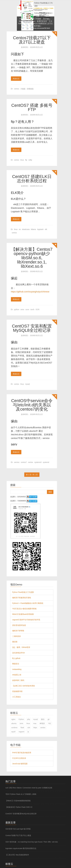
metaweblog (17, 669)
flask (22, 728)
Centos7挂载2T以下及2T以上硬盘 (32, 40)
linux (22, 160)
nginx (13, 719)
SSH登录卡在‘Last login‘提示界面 (18, 829)
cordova (14, 728)
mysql (27, 384)
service (17, 462)
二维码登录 (17, 636)
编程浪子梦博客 (18, 631)
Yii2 (49, 723)
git (48, 719)
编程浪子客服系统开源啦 (22, 598)
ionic (22, 723)
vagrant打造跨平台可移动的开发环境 (26, 620)
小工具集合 (17, 697)
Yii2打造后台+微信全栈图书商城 (24, 609)
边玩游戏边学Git (18, 653)
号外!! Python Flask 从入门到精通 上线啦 (21, 794)
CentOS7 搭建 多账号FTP (32, 107)
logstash (40, 229)
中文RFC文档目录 (19, 758)
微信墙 (15, 642)
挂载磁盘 (30, 89)
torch (32, 309)
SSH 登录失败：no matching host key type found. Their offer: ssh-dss (32, 842)
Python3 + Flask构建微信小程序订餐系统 (28, 603)
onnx (22, 309)
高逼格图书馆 (17, 691)
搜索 (50, 492)
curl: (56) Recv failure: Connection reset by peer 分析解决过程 (29, 788)
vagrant (21, 732)
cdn (29, 728)
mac (35, 723)
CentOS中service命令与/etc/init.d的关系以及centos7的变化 (32, 405)
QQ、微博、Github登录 (21, 647)
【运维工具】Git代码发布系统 (24, 686)
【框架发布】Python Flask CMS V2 (19, 807)
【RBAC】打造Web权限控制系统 (18, 801)
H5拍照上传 (17, 675)
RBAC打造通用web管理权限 (23, 614)
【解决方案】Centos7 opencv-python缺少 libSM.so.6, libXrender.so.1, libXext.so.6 (32, 258)
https (35, 728)
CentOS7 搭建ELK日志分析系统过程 (32, 179)
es (20, 229)
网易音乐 (16, 664)
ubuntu (14, 723)
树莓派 (42, 723)
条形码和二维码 (18, 680)
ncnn (27, 309)
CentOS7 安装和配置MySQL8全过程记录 (32, 328)
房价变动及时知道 (19, 625)
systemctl (38, 462)
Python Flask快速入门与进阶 (23, 592)
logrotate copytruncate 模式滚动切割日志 (21, 848)
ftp (26, 160)
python (17, 309)
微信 (43, 719)
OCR (37, 309)
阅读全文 (16, 79)
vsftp (30, 160)
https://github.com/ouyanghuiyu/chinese (30, 292)
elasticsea (26, 229)
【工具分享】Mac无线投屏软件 (17, 855)
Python (21, 719)
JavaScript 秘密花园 (20, 764)
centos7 (24, 462)
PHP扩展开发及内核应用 (22, 753)
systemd (46, 462)
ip (28, 732)
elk (46, 229)
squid (13, 732)
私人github (16, 658)
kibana (33, 229)
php (29, 719)
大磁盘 (23, 89)
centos (17, 89)
